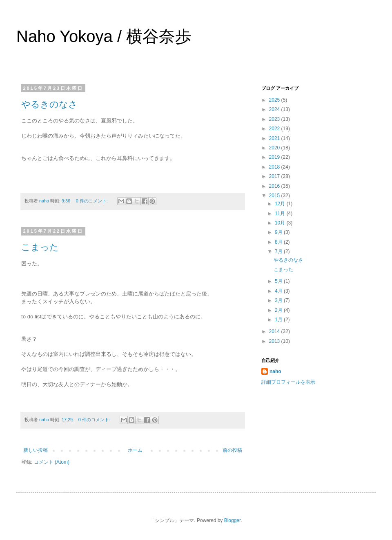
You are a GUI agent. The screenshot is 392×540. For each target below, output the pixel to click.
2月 (279, 310)
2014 (275, 331)
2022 (275, 129)
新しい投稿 (36, 450)
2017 (275, 176)
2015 (275, 196)
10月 (281, 223)
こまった (40, 247)
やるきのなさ (49, 104)
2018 (275, 167)
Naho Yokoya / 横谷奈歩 (104, 36)
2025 (275, 100)
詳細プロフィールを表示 (288, 382)
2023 (275, 119)
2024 (275, 109)
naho (275, 371)
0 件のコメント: (92, 201)
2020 (275, 148)
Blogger (233, 520)
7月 (279, 251)
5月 (279, 281)
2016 (275, 186)
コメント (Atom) (52, 462)
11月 (281, 213)
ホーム (135, 450)
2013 (275, 341)
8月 (279, 242)
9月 (279, 232)
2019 (275, 157)
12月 (281, 204)
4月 (279, 291)
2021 (275, 138)
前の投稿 (232, 450)
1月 (279, 320)
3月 (279, 300)
